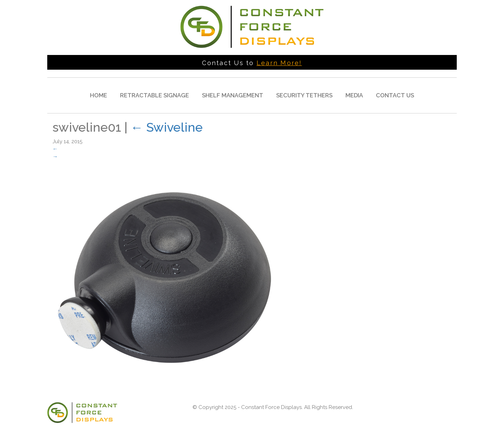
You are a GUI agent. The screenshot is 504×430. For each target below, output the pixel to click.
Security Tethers (304, 95)
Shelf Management (233, 95)
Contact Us (395, 95)
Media (354, 95)
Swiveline (167, 127)
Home (99, 95)
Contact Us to (252, 63)
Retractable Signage (155, 95)
